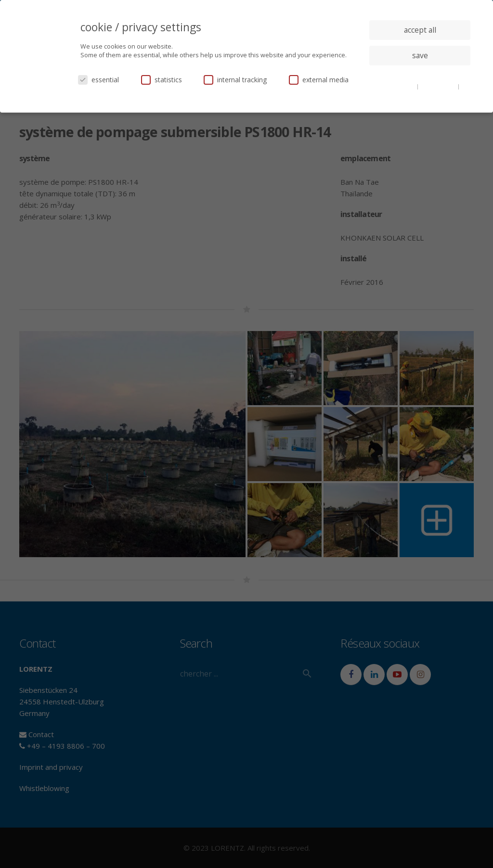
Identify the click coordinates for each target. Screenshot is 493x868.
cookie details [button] (397, 86)
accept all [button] (420, 30)
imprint (420, 93)
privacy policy (439, 86)
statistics (162, 80)
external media (319, 80)
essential (98, 80)
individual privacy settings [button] (420, 75)
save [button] (420, 55)
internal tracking (235, 80)
